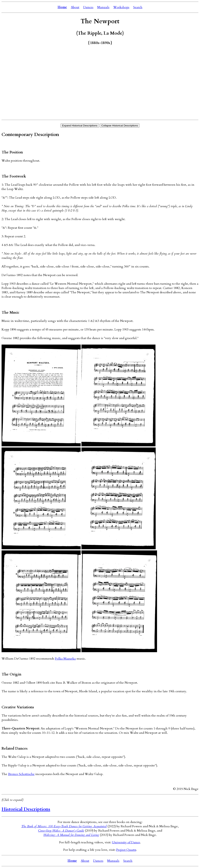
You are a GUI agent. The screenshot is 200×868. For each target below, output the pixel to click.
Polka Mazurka (65, 659)
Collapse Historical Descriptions (120, 126)
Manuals (103, 7)
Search (138, 7)
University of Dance (126, 842)
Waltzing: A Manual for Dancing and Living (71, 835)
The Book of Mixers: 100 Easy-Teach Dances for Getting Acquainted (64, 826)
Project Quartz (126, 850)
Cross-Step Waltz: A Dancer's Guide (61, 831)
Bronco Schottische (21, 774)
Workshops (121, 7)
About (75, 7)
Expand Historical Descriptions (80, 126)
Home (62, 7)
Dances (88, 7)
